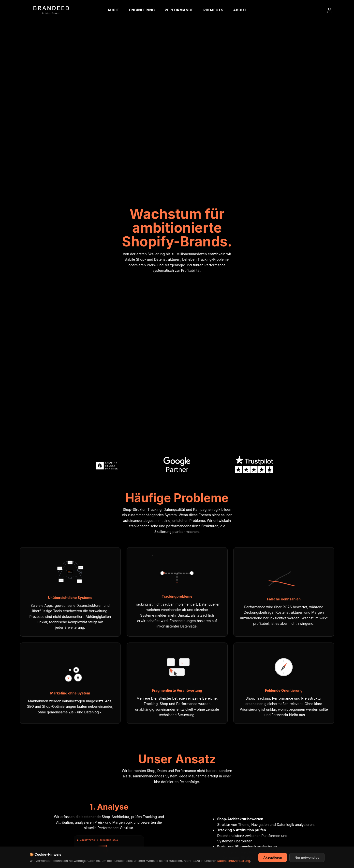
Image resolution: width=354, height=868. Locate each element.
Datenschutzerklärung (233, 863)
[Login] (329, 10)
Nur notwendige (307, 860)
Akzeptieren (273, 860)
